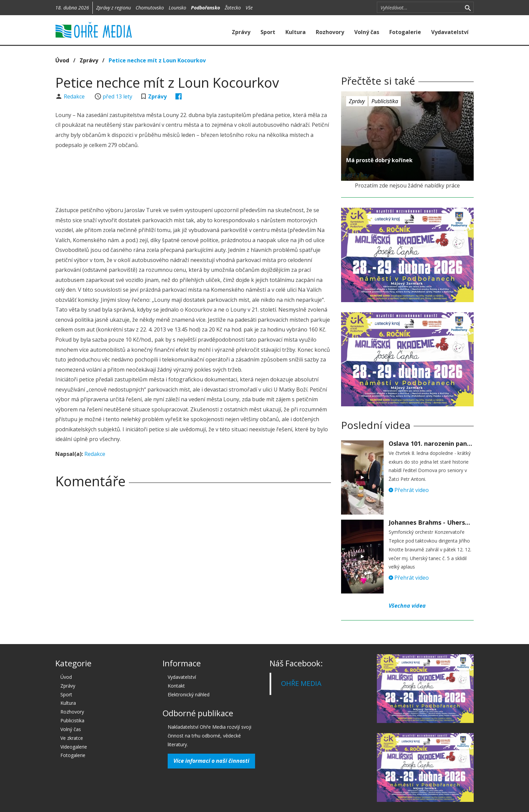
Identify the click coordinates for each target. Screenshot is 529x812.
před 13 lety (117, 96)
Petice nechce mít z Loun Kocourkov (157, 60)
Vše (249, 8)
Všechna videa (407, 606)
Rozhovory (330, 32)
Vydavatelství (450, 32)
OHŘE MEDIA (301, 683)
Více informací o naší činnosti (211, 761)
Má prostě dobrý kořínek (379, 160)
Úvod (62, 60)
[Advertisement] (193, 179)
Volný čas (367, 32)
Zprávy (241, 32)
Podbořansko (205, 8)
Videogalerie (74, 747)
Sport (268, 32)
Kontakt (176, 686)
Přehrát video (409, 490)
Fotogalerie (405, 32)
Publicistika (385, 101)
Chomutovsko (150, 8)
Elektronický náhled (189, 694)
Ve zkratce (72, 738)
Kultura (296, 32)
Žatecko (233, 8)
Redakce (75, 96)
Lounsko (177, 8)
